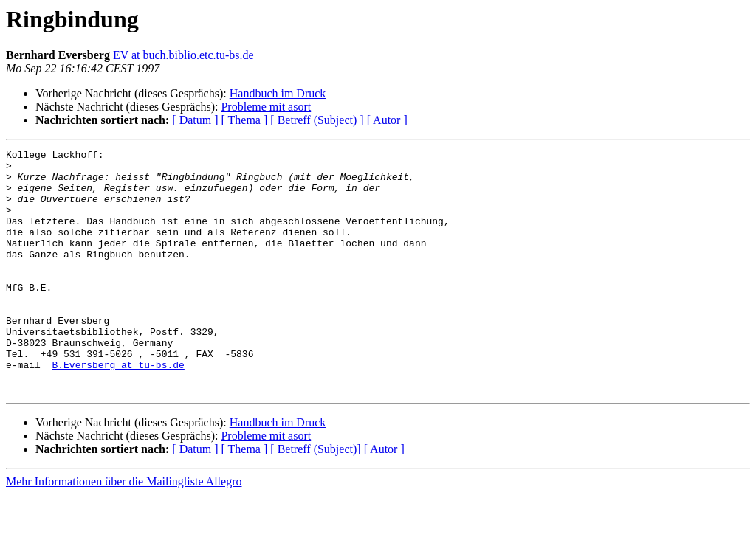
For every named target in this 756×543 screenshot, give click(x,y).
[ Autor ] (387, 120)
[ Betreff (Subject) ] (317, 120)
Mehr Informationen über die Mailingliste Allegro (124, 530)
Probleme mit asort (266, 107)
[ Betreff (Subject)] (315, 498)
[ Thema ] (245, 120)
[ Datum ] (195, 120)
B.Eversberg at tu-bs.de (118, 409)
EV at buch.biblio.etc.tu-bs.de (183, 55)
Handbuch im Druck (278, 93)
